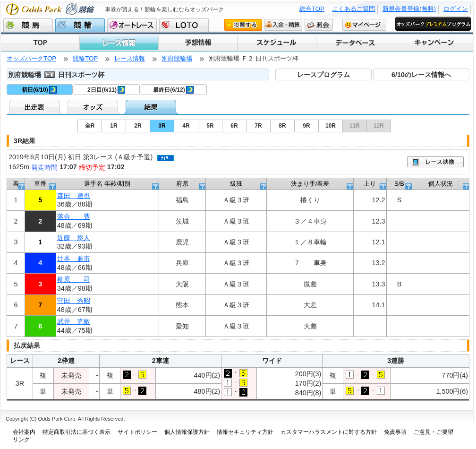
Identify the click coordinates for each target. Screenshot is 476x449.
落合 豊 (74, 216)
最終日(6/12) (173, 90)
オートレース (132, 25)
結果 (152, 107)
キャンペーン (434, 43)
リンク (21, 440)
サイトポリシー (137, 432)
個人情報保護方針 (187, 432)
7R (258, 126)
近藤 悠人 (74, 238)
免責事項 (395, 432)
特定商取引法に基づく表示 (76, 432)
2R (138, 126)
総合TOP (312, 9)
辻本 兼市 (74, 259)
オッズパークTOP (31, 58)
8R (282, 126)
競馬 (28, 25)
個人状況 (441, 184)
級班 (236, 184)
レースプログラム (323, 75)
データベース (355, 43)
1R (114, 126)
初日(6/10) (39, 90)
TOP (40, 43)
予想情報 (197, 43)
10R (331, 126)
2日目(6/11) (106, 90)
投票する (243, 25)
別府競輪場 (177, 58)
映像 (435, 162)
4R (186, 126)
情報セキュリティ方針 (245, 432)
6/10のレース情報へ (421, 75)
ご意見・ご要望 (433, 432)
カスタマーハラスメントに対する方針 (329, 432)
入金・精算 (283, 25)
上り (370, 184)
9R (306, 126)
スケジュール (276, 43)
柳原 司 (74, 279)
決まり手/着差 (310, 184)
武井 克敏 (74, 321)
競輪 (80, 25)
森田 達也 (74, 196)
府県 (182, 184)
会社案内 (24, 432)
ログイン (456, 9)
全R (90, 126)
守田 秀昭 (74, 301)
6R (234, 126)
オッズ (94, 107)
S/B (399, 184)
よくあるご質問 (353, 9)
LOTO (184, 25)
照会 (319, 25)
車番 (40, 184)
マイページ (364, 25)
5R (210, 126)
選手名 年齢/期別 (107, 184)
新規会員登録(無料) (409, 9)
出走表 (36, 107)
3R (162, 126)
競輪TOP (85, 58)
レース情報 (119, 43)
